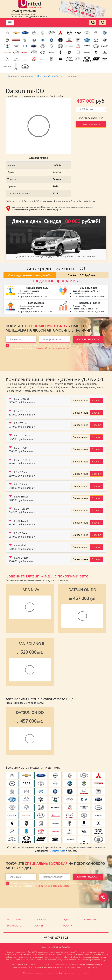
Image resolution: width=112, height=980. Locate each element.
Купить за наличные (91, 118)
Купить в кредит (91, 124)
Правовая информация (33, 973)
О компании (15, 920)
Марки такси (42, 920)
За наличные (81, 400)
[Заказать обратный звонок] (93, 23)
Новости (67, 926)
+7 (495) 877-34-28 (23, 11)
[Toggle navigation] (10, 23)
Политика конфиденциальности (61, 973)
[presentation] (28, 362)
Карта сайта (84, 973)
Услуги (39, 926)
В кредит (96, 400)
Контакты (90, 920)
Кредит (66, 920)
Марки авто (14, 926)
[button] (10, 399)
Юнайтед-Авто (57, 851)
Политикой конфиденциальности (53, 348)
